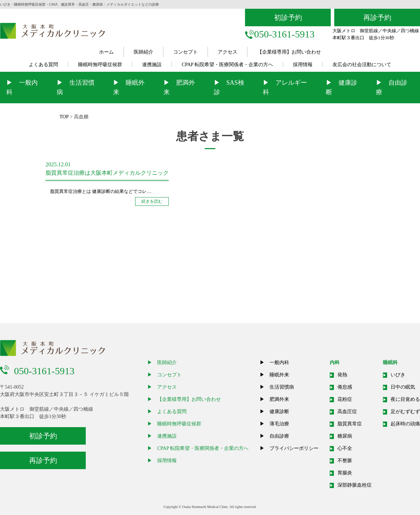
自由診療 (279, 436)
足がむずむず (405, 412)
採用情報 (303, 65)
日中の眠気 (403, 387)
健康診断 (279, 412)
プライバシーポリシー (294, 448)
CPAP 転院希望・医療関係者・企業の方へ (227, 65)
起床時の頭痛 (405, 424)
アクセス (227, 52)
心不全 (345, 448)
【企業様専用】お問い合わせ (289, 52)
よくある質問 (43, 65)
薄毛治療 (279, 424)
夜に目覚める (405, 399)
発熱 (342, 375)
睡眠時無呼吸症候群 (100, 65)
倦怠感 (345, 387)
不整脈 (345, 461)
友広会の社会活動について (362, 65)
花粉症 (345, 399)
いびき (398, 375)
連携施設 (152, 65)
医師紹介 (143, 52)
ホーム (106, 52)
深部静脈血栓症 (355, 485)
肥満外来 (279, 399)
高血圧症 (347, 412)
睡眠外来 (279, 375)
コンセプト (185, 52)
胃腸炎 (345, 473)
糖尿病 (345, 436)
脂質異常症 (350, 424)
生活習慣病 (282, 387)
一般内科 (279, 363)
